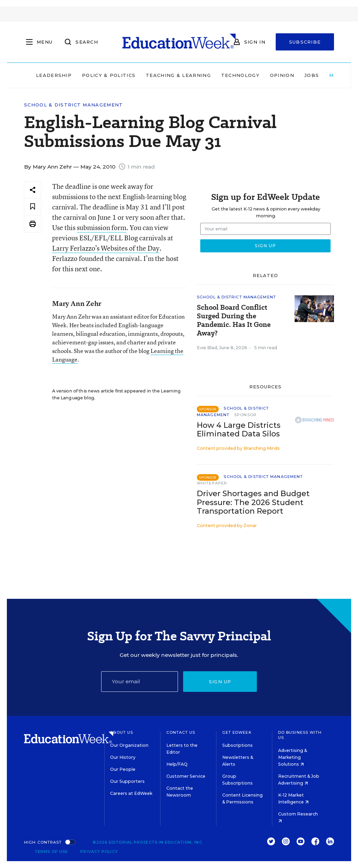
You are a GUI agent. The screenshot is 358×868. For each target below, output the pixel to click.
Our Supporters (127, 781)
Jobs (312, 75)
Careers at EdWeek (131, 793)
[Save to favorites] (33, 207)
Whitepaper (212, 483)
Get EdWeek (237, 732)
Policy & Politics (109, 75)
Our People (123, 769)
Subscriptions (237, 745)
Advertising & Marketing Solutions (293, 757)
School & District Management (73, 105)
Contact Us (181, 732)
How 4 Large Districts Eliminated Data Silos (239, 430)
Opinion (282, 75)
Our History (123, 757)
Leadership (54, 75)
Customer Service (186, 776)
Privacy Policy (99, 852)
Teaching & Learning (178, 75)
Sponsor (245, 415)
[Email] (140, 682)
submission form (102, 227)
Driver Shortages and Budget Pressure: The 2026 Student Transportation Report (253, 502)
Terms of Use (51, 852)
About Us (122, 732)
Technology (240, 75)
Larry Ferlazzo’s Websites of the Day (106, 248)
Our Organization (129, 745)
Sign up (220, 682)
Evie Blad (207, 348)
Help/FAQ (177, 764)
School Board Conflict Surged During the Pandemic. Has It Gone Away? (234, 320)
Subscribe (305, 42)
